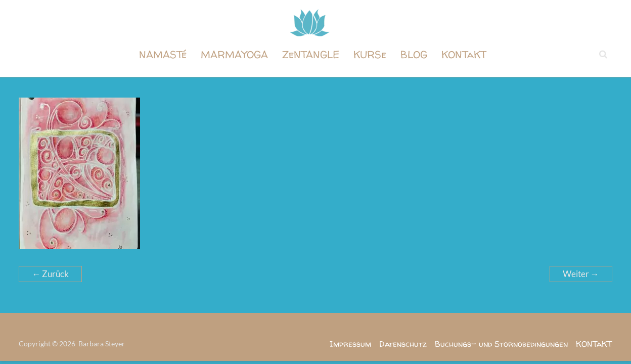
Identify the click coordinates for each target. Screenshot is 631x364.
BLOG (414, 54)
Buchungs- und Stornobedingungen (501, 344)
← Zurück (50, 274)
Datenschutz (403, 344)
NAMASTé (163, 54)
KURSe (370, 54)
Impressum (350, 344)
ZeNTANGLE (311, 54)
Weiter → (581, 274)
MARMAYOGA (234, 54)
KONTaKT (464, 54)
